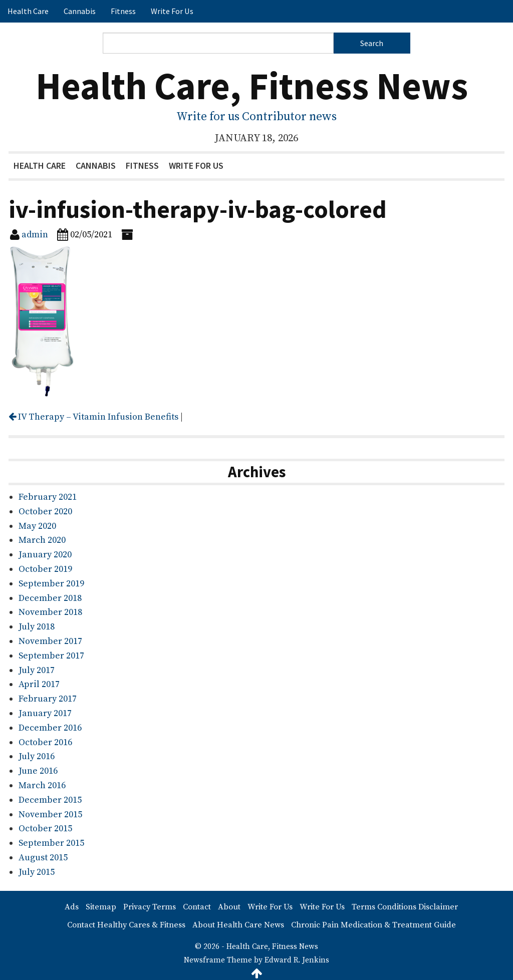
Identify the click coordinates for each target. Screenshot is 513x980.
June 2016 (38, 771)
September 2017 (51, 656)
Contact (197, 907)
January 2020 (45, 555)
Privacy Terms (150, 907)
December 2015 (50, 800)
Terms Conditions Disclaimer (405, 907)
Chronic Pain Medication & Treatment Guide (373, 925)
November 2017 (50, 641)
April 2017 (39, 684)
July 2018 (37, 627)
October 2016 (45, 742)
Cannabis (80, 11)
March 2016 (42, 785)
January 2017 (45, 713)
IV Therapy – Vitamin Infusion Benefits (93, 417)
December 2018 (50, 598)
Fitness (123, 11)
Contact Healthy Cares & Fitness (126, 925)
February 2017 (48, 699)
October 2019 (45, 569)
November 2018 (50, 612)
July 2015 (37, 872)
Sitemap (101, 907)
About (229, 907)
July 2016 (37, 756)
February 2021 (48, 497)
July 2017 (37, 670)
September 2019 (51, 584)
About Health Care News (238, 925)
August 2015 (43, 858)
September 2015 (51, 843)
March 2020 (42, 540)
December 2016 (50, 728)
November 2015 (50, 814)
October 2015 (45, 829)
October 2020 (45, 512)
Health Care (28, 11)
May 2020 (37, 526)
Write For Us (172, 11)
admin (35, 235)
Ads (72, 907)
